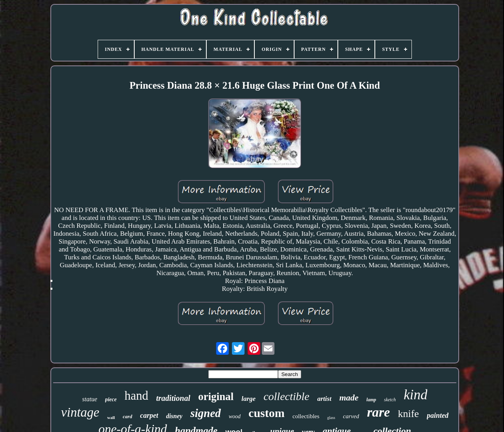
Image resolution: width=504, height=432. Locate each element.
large (248, 399)
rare (379, 412)
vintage (80, 412)
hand (136, 396)
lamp (372, 400)
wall (111, 417)
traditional (173, 398)
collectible (286, 396)
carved (351, 416)
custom (267, 413)
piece (111, 399)
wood (235, 416)
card (128, 416)
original (216, 397)
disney (174, 416)
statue (90, 399)
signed (205, 413)
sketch (390, 400)
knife (408, 414)
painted (438, 415)
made (349, 398)
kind (415, 395)
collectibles (306, 416)
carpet (149, 415)
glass (331, 418)
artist (324, 399)
